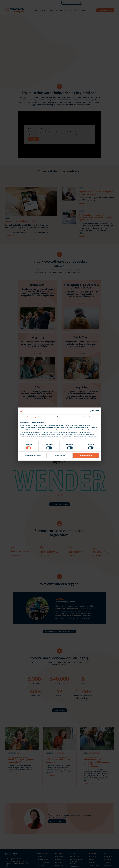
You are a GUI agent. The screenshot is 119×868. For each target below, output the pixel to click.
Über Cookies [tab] (87, 417)
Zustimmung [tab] (32, 417)
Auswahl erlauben (59, 456)
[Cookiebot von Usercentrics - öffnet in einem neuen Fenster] (91, 411)
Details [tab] (59, 417)
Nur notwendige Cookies (33, 456)
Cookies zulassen (86, 456)
